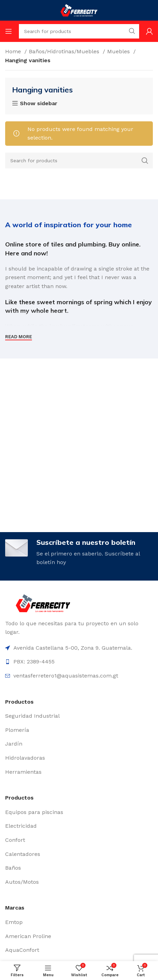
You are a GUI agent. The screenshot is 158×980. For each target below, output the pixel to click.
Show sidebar (39, 103)
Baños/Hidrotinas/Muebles (65, 51)
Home (14, 51)
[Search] (79, 161)
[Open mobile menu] (9, 31)
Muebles (119, 51)
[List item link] (79, 716)
